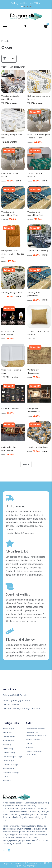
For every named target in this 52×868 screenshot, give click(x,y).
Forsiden (6, 41)
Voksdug (7, 745)
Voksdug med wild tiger (38, 447)
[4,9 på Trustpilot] (10, 543)
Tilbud (5, 777)
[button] (5, 26)
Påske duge (8, 729)
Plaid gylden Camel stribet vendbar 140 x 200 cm (13, 254)
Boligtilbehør (9, 769)
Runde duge (8, 741)
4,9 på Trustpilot (17, 551)
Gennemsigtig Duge (12, 757)
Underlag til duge (11, 773)
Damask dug (9, 753)
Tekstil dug (8, 749)
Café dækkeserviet (10, 409)
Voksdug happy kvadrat (12, 293)
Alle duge (7, 733)
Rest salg (7, 781)
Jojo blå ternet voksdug (38, 251)
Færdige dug (9, 737)
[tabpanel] (26, 3)
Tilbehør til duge (10, 765)
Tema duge (8, 761)
